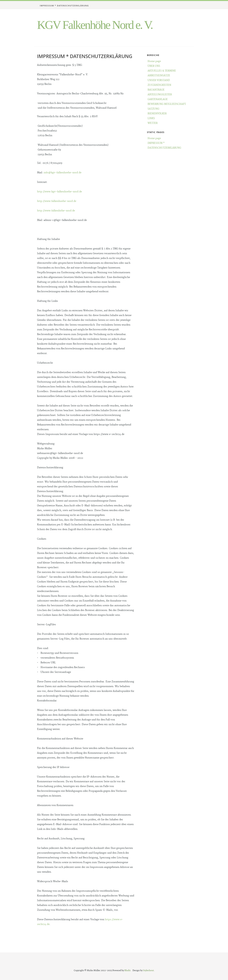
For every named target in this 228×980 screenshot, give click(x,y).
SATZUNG (153, 109)
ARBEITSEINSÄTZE (159, 76)
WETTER (153, 123)
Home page (154, 61)
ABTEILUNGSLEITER (160, 95)
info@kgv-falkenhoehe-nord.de (62, 173)
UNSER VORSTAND (159, 80)
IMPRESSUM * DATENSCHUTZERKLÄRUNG (64, 6)
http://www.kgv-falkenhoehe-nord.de (59, 192)
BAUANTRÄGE (156, 90)
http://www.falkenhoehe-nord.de (57, 201)
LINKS (151, 118)
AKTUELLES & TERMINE (162, 71)
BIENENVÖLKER (157, 114)
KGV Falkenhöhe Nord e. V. (95, 25)
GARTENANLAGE (158, 99)
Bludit (127, 970)
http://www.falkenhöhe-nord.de (56, 211)
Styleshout (148, 970)
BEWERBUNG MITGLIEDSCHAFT (167, 104)
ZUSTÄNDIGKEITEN (159, 85)
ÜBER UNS (154, 66)
